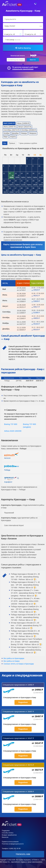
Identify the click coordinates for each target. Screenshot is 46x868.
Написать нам (23, 854)
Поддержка (6, 831)
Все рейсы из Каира (12, 661)
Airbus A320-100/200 (13, 431)
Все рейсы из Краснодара (14, 658)
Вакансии (5, 837)
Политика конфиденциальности (13, 844)
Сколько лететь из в (19, 664)
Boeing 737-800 (11, 424)
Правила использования (10, 842)
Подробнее (23, 702)
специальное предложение (23, 69)
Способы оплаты (8, 833)
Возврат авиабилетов (9, 835)
